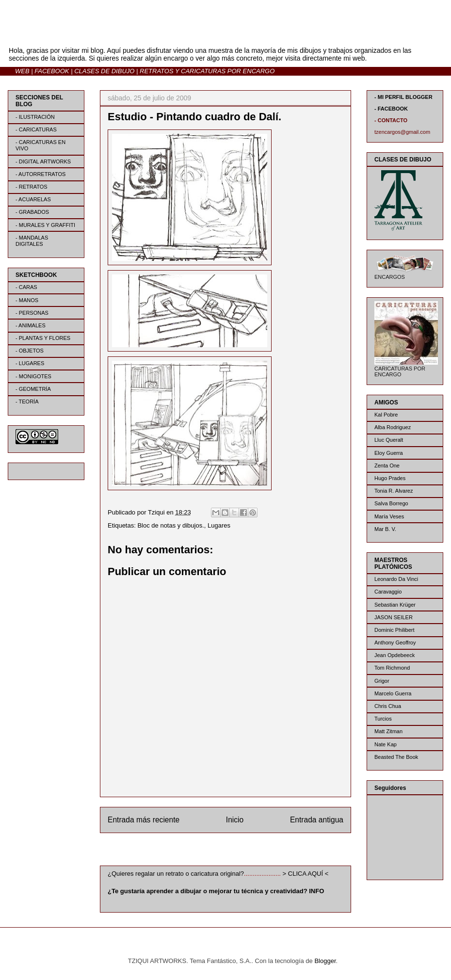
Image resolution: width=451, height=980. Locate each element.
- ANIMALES (31, 325)
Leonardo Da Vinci (396, 579)
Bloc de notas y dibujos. (170, 525)
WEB (22, 71)
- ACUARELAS (33, 199)
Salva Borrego (391, 503)
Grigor (382, 681)
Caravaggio (388, 592)
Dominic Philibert (395, 630)
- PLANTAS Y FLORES (43, 338)
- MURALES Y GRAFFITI (45, 225)
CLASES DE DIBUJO (104, 71)
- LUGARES (30, 363)
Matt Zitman (388, 731)
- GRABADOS (32, 212)
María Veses (389, 516)
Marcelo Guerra (393, 693)
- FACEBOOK (391, 109)
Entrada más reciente (144, 820)
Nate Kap (386, 744)
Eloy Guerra (389, 453)
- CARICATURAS (36, 129)
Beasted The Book (396, 757)
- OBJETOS (30, 351)
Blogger (325, 961)
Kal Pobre (386, 415)
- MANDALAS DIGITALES (32, 241)
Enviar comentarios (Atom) (245, 851)
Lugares (219, 525)
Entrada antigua (317, 820)
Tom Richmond (392, 668)
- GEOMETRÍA (33, 389)
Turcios (383, 719)
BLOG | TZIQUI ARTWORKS (103, 33)
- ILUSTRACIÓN (35, 117)
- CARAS (26, 287)
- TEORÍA (27, 402)
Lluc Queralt (389, 440)
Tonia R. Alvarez (394, 491)
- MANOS (27, 300)
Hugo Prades (390, 478)
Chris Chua (388, 706)
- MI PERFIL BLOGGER (403, 97)
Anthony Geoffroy (395, 643)
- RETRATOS (32, 187)
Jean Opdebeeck (395, 655)
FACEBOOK (52, 71)
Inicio (235, 820)
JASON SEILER (394, 617)
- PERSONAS (32, 313)
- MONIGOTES (33, 376)
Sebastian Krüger (395, 605)
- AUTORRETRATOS (40, 174)
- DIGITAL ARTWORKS (43, 161)
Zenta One (387, 466)
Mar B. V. (385, 529)
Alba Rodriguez (393, 427)
